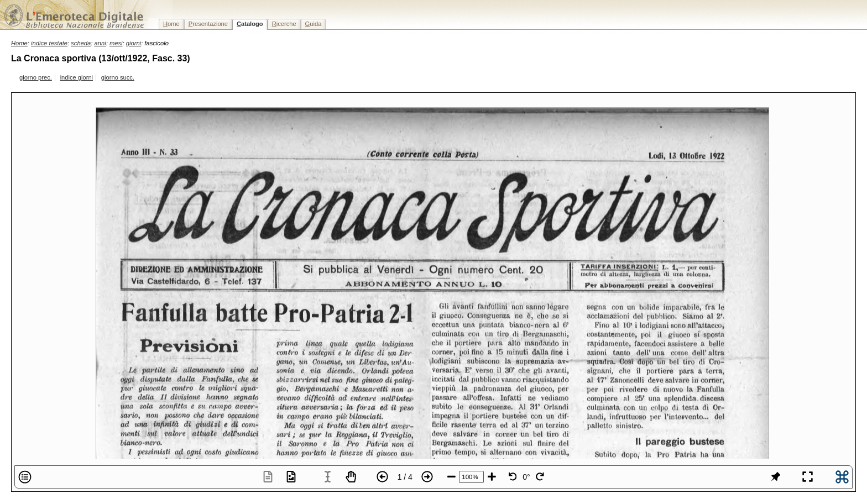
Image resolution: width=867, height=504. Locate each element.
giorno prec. (36, 77)
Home (19, 43)
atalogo (250, 24)
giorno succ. (118, 77)
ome (171, 24)
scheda (81, 43)
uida (314, 24)
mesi (116, 43)
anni (100, 43)
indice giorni (77, 77)
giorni (134, 43)
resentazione (208, 24)
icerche (284, 24)
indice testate (49, 43)
